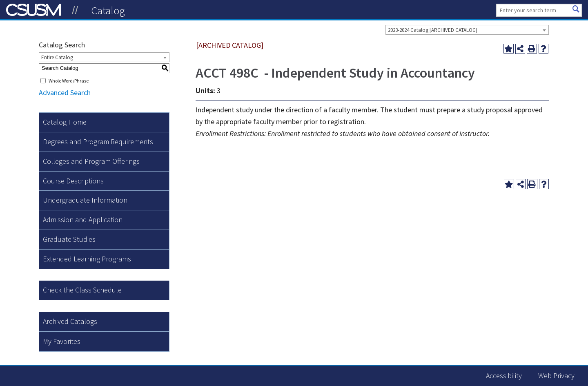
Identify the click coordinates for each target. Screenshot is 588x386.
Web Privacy (556, 376)
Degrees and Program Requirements (98, 142)
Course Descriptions (73, 181)
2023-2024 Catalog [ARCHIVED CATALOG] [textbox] (433, 30)
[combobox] (467, 30)
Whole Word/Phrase (69, 81)
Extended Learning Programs (87, 259)
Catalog (108, 10)
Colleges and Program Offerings (91, 161)
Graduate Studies (69, 239)
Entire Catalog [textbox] (57, 57)
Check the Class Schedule (82, 290)
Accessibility (504, 376)
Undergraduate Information (85, 200)
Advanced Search (65, 93)
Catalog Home (65, 122)
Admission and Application (83, 220)
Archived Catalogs (70, 321)
